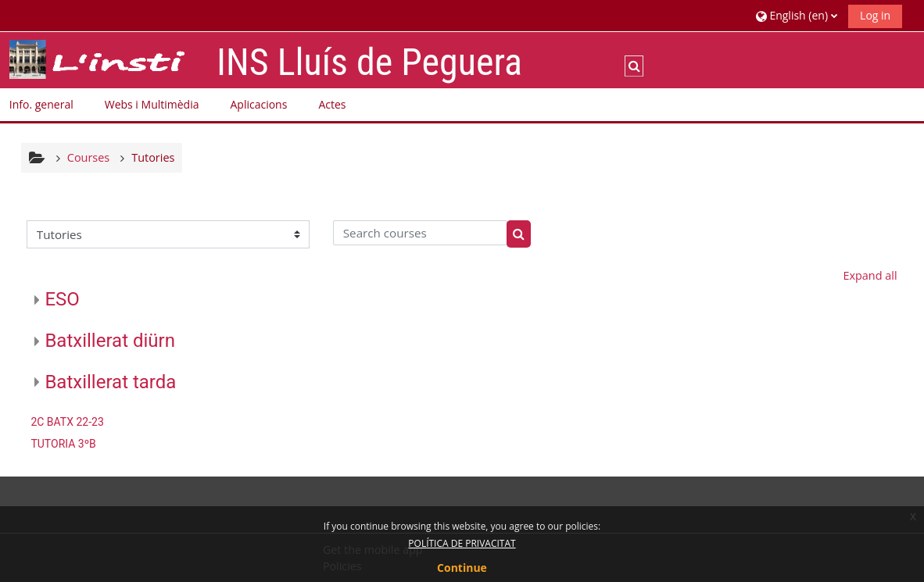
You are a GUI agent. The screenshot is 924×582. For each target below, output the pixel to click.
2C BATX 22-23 (67, 422)
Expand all (870, 275)
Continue (462, 568)
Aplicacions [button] (258, 104)
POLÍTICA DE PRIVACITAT (462, 543)
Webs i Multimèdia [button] (152, 104)
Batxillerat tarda (110, 382)
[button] (797, 15)
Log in (875, 15)
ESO (62, 299)
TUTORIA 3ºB (63, 444)
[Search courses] (420, 233)
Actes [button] (332, 104)
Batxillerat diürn (110, 341)
